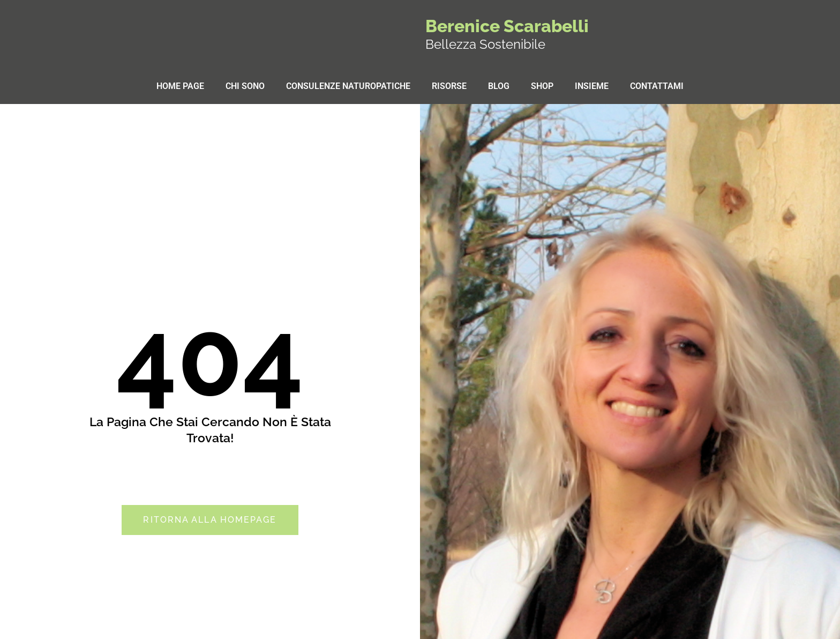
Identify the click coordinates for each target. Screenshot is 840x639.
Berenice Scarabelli (507, 26)
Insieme (592, 86)
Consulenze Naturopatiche (348, 86)
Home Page (180, 86)
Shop (542, 86)
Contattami (657, 86)
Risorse (449, 86)
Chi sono (245, 86)
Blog (499, 86)
